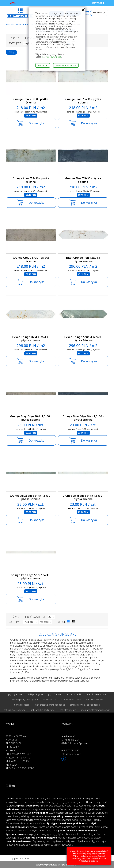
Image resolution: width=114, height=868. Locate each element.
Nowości (11, 740)
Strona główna (15, 24)
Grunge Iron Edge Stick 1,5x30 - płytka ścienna (31, 577)
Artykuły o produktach (21, 768)
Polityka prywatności (20, 754)
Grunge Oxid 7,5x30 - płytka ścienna (83, 101)
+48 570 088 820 (70, 750)
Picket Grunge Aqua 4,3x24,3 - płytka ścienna (83, 339)
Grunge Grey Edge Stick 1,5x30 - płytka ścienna (31, 418)
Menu (13, 3)
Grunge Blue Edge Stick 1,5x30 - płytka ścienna (83, 418)
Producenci (13, 743)
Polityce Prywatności (52, 57)
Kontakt (11, 750)
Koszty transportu (18, 758)
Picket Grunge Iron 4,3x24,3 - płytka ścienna (83, 259)
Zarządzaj (43, 65)
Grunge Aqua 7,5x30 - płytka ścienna (31, 180)
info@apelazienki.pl (71, 754)
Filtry (11, 52)
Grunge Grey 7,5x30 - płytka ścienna (31, 259)
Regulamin (13, 747)
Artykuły (11, 765)
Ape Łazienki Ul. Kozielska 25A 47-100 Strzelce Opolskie (75, 740)
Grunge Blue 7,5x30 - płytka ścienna (83, 180)
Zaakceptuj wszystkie (66, 65)
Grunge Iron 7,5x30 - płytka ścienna (31, 101)
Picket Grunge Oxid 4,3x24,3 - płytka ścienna (31, 339)
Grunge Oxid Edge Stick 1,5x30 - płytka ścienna (83, 497)
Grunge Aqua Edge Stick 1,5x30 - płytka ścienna (31, 497)
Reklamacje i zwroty (18, 761)
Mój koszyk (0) (99, 13)
